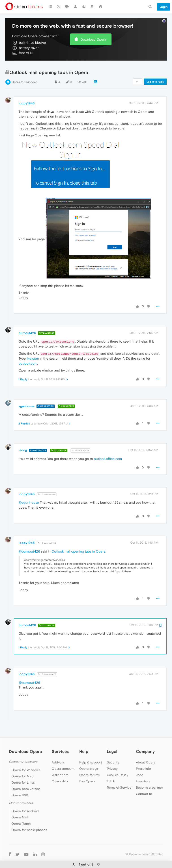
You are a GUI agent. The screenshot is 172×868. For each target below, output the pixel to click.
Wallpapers (60, 765)
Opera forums (90, 765)
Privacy (112, 759)
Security (113, 753)
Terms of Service (119, 778)
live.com (33, 349)
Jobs (140, 765)
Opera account (63, 759)
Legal (112, 742)
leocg (23, 440)
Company (145, 742)
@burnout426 (47, 533)
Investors (143, 772)
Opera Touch (21, 814)
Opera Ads (60, 772)
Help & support (91, 753)
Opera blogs (89, 759)
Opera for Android (25, 801)
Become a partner (149, 778)
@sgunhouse (80, 441)
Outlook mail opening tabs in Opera (78, 542)
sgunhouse (27, 396)
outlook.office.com (108, 449)
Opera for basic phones (29, 820)
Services (60, 742)
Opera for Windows (25, 72)
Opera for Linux (23, 773)
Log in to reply (155, 72)
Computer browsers (23, 752)
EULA (111, 772)
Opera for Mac (22, 767)
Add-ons (58, 753)
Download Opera (93, 30)
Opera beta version (26, 779)
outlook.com (28, 354)
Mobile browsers (21, 793)
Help (84, 742)
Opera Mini (20, 808)
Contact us (144, 784)
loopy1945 (27, 94)
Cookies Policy (118, 765)
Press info (143, 759)
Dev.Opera (87, 772)
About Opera (146, 753)
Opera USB (20, 785)
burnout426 (27, 323)
